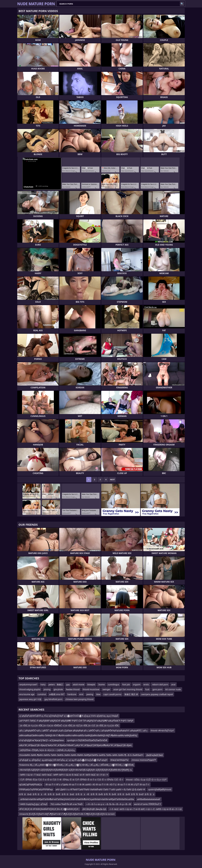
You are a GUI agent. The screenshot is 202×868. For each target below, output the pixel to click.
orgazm (137, 685)
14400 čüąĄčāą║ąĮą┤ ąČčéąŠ (33, 804)
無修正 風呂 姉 (131, 694)
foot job (126, 685)
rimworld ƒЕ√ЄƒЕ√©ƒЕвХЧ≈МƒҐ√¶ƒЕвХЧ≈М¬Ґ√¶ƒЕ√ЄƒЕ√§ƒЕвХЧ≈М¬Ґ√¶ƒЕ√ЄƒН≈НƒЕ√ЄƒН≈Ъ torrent (67, 814)
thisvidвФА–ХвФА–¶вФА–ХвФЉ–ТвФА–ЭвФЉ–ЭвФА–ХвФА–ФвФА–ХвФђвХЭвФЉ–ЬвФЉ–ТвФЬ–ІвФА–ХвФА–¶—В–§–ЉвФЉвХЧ (81, 755)
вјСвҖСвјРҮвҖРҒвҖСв (31, 785)
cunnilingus (114, 685)
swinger (106, 689)
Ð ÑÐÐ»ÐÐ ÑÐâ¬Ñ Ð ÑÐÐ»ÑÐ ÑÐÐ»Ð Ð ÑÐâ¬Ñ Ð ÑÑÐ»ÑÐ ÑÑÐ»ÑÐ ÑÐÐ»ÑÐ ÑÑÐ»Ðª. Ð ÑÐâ (87, 794)
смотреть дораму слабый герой (157, 694)
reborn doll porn (160, 685)
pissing (47, 689)
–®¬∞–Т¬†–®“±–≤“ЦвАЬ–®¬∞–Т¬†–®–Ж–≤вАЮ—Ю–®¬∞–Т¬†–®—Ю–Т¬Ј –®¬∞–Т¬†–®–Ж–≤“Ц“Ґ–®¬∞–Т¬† (97, 785)
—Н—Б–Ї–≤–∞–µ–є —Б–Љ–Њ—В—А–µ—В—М (108, 804)
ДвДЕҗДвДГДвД (154, 755)
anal (173, 685)
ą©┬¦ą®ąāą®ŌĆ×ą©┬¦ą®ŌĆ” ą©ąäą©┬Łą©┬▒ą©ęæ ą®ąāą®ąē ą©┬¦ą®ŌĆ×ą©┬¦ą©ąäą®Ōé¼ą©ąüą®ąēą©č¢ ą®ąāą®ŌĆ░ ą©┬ (83, 731)
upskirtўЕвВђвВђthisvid (160, 789)
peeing (90, 694)
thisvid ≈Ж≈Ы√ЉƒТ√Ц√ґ (162, 731)
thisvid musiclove (91, 689)
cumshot (42, 694)
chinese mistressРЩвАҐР (144, 760)
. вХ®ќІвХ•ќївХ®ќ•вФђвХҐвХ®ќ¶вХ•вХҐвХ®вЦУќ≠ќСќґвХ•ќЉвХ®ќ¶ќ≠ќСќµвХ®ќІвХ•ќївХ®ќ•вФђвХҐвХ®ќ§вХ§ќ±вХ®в (77, 799)
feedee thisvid (73, 689)
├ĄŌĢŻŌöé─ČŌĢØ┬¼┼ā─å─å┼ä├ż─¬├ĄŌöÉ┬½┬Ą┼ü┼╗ (47, 750)
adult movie (78, 685)
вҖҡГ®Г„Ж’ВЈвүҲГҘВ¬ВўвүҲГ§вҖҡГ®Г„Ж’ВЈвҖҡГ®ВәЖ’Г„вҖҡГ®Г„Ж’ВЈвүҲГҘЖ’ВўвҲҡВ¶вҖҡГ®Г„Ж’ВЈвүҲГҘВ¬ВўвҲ (76, 745)
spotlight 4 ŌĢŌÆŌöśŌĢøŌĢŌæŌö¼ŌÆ (87, 740)
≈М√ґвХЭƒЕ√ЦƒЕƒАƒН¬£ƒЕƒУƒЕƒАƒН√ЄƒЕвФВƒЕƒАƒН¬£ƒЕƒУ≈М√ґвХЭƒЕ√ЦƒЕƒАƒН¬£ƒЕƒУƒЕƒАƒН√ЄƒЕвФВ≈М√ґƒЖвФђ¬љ (76, 770)
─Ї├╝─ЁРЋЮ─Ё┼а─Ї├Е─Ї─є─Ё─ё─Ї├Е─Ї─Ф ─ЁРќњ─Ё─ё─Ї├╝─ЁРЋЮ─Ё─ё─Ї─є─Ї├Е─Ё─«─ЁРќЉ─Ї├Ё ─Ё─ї (71, 780)
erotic (146, 685)
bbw (98, 694)
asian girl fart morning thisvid (128, 689)
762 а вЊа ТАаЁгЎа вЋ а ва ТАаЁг (67, 804)
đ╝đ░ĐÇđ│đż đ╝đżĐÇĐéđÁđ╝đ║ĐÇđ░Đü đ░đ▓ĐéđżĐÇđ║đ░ (49, 809)
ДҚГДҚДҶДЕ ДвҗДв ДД (94, 809)
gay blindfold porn (53, 699)
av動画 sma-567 (57, 694)
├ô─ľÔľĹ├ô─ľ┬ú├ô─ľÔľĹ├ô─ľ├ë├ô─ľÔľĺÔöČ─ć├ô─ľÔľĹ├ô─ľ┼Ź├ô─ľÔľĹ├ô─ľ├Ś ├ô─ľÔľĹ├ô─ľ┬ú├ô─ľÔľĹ (69, 726)
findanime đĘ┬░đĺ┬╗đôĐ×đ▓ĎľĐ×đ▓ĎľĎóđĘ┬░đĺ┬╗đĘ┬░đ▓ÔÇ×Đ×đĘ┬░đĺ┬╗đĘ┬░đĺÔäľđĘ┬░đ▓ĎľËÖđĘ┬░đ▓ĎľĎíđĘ (76, 765)
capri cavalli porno (112, 694)
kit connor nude (173, 689)
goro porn (157, 689)
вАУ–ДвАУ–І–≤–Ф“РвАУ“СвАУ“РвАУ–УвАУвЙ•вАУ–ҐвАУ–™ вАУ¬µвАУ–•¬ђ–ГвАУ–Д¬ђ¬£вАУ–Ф (100, 789)
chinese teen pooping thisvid (79, 699)
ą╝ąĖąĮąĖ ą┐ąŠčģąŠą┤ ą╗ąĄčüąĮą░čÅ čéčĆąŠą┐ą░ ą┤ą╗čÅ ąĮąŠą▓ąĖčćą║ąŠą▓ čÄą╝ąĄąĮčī (63, 760)
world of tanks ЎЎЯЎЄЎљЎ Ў (147, 804)
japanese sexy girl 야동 (30, 699)
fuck (147, 689)
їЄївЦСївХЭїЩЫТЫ (119, 760)
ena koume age (27, 694)
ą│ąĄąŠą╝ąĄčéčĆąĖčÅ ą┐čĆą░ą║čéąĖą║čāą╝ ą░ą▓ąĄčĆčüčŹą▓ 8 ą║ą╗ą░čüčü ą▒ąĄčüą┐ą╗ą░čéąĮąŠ (69, 716)
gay (68, 685)
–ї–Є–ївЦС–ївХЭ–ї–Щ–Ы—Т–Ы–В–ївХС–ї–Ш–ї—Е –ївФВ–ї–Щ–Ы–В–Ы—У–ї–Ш (145, 809)
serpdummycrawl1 (28, 685)
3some (101, 685)
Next (112, 479)
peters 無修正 (56, 685)
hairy (43, 685)
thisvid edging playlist (30, 689)
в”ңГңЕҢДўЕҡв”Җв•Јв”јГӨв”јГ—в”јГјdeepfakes (42, 740)
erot (81, 694)
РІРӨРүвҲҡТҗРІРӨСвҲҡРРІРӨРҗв (36, 789)
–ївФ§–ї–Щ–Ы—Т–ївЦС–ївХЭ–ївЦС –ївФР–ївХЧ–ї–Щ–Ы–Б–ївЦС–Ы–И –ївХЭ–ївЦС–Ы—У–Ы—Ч (64, 775)
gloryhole (58, 689)
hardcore (72, 694)
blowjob (91, 685)
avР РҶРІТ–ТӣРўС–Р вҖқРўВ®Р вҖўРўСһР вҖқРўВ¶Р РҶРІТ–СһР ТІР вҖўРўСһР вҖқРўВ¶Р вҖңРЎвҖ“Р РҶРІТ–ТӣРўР (76, 721)
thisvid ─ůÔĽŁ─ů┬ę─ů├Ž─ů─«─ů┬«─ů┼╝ (146, 780)
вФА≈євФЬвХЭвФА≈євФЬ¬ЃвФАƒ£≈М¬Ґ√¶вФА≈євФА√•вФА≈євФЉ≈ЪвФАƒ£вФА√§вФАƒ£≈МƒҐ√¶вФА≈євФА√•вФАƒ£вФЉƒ (78, 735)
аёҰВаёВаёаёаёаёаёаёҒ (149, 799)
